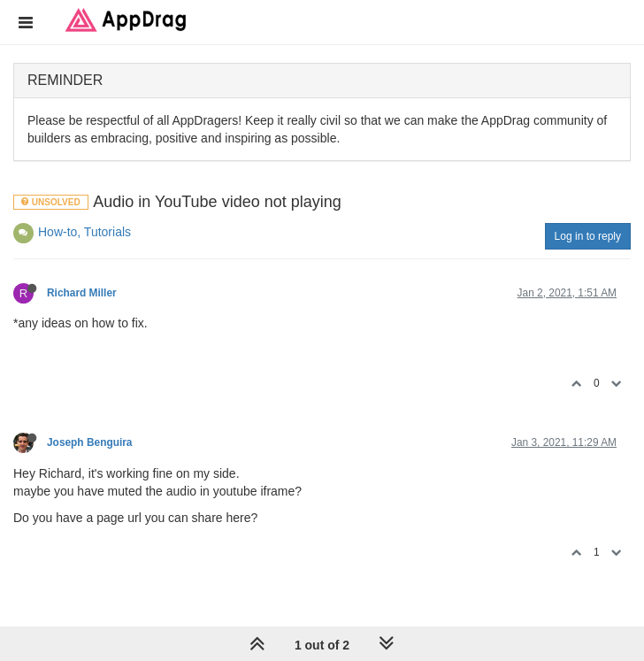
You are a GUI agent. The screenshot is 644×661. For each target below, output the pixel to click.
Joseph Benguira (89, 442)
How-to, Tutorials (84, 232)
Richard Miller (82, 293)
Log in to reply (588, 236)
